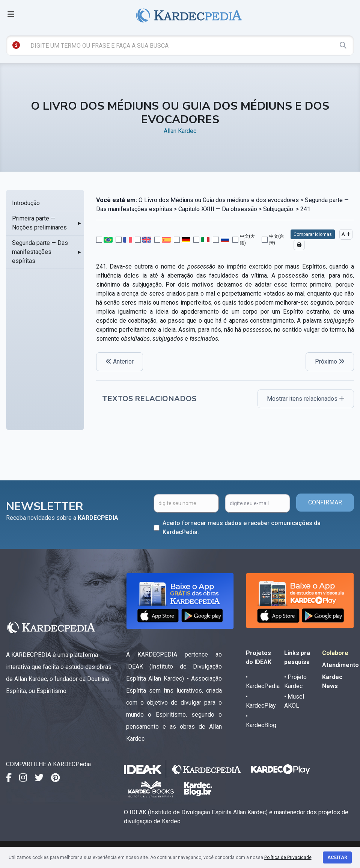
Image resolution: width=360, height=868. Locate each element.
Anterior (120, 362)
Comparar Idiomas (313, 234)
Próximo (330, 362)
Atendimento (340, 665)
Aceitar (337, 857)
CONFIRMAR (325, 502)
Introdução (26, 203)
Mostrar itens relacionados (306, 399)
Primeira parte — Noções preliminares (39, 223)
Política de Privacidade (288, 857)
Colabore (335, 653)
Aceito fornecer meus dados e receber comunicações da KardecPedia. (242, 528)
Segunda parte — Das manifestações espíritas (40, 252)
